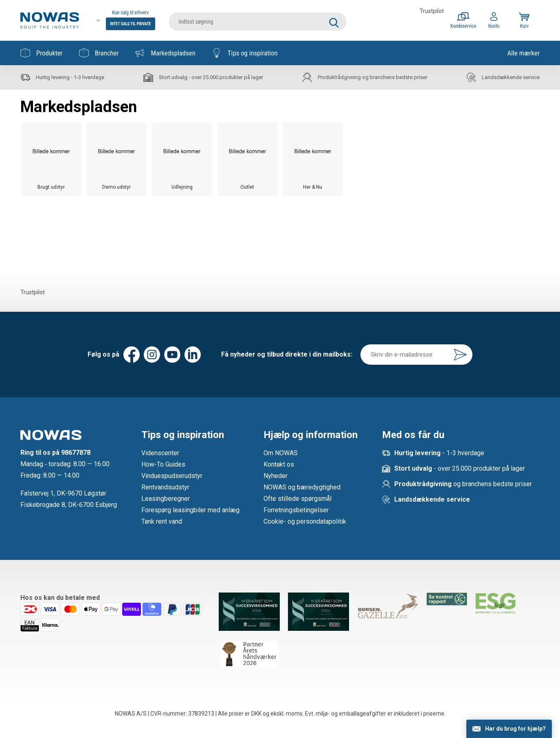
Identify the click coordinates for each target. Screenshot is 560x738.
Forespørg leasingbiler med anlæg (190, 510)
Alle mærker (524, 53)
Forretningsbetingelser (296, 510)
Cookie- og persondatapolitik (305, 521)
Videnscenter (160, 453)
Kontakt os (279, 464)
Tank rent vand (162, 521)
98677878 (76, 453)
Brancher (99, 53)
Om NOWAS (281, 453)
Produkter (42, 53)
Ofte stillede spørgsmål (298, 499)
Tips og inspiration (245, 53)
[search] (258, 20)
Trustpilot (432, 11)
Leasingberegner (166, 499)
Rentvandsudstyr (165, 487)
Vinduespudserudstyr (172, 476)
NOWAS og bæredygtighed (302, 487)
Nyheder (276, 476)
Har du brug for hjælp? (515, 729)
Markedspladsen (165, 53)
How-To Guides (163, 464)
